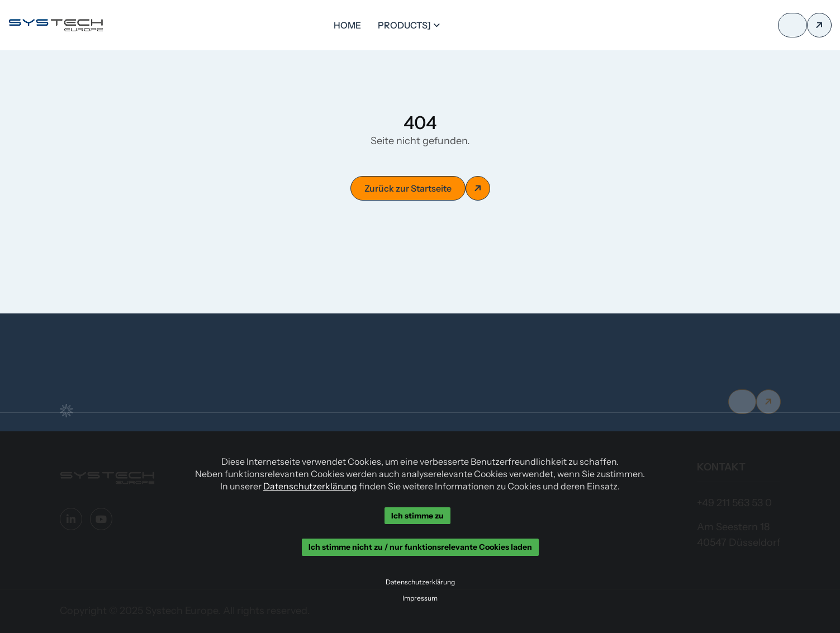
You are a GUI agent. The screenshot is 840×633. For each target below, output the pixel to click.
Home (347, 25)
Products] (404, 25)
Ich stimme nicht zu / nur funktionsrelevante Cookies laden (420, 548)
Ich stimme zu (417, 516)
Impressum (420, 598)
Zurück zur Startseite (408, 188)
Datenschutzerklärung (310, 486)
